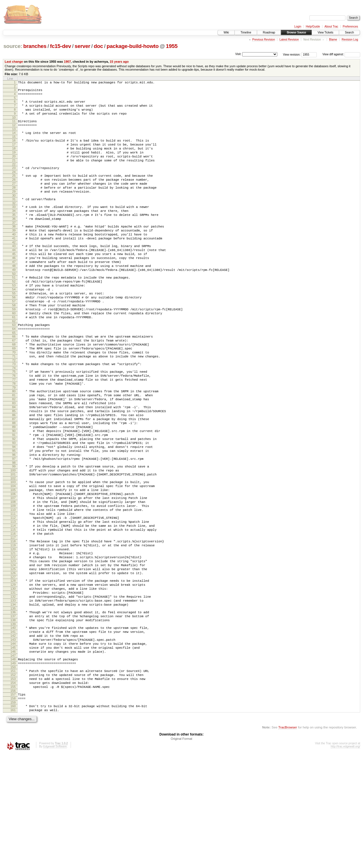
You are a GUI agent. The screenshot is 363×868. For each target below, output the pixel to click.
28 (14, 205)
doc (99, 46)
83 (14, 458)
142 (13, 736)
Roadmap (269, 32)
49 (14, 301)
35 (14, 236)
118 (13, 624)
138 (13, 718)
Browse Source (296, 32)
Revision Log (350, 40)
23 (14, 182)
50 (14, 306)
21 (14, 173)
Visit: (238, 54)
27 (14, 200)
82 (14, 454)
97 (14, 526)
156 (13, 801)
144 (13, 746)
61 (14, 358)
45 (14, 282)
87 (14, 478)
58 (14, 344)
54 (14, 324)
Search (349, 32)
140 (13, 726)
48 (14, 296)
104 (13, 557)
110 (13, 586)
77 (14, 431)
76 (14, 426)
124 (13, 653)
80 (14, 444)
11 (14, 127)
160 (13, 818)
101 (13, 544)
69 (14, 394)
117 (13, 620)
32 (14, 223)
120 (13, 633)
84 (14, 463)
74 (14, 417)
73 (14, 412)
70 (14, 399)
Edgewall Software (55, 860)
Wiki (226, 32)
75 (14, 421)
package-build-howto (133, 46)
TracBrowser (288, 841)
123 (13, 648)
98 (14, 531)
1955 (172, 46)
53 (14, 319)
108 (13, 577)
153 (13, 787)
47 (14, 292)
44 (14, 277)
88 (14, 483)
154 (13, 792)
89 (14, 487)
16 (14, 149)
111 (13, 591)
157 (13, 805)
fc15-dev (60, 46)
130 (13, 681)
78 (14, 435)
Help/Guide (313, 27)
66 (14, 380)
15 (14, 145)
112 (13, 596)
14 (14, 140)
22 (14, 178)
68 (14, 389)
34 (14, 231)
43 (14, 272)
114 (13, 606)
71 (14, 404)
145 (13, 751)
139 (13, 723)
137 (13, 713)
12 (14, 132)
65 (14, 376)
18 (14, 159)
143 (13, 741)
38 (14, 249)
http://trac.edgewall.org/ (345, 860)
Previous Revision (263, 40)
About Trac (331, 27)
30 (14, 214)
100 (13, 539)
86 (14, 473)
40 (14, 259)
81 (14, 449)
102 (13, 549)
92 (14, 502)
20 (14, 168)
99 (14, 534)
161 (13, 823)
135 (13, 705)
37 (14, 246)
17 (14, 154)
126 (13, 662)
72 (14, 409)
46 (14, 287)
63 (14, 366)
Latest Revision (289, 40)
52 (14, 315)
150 (13, 774)
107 (13, 572)
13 (14, 137)
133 (13, 695)
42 (14, 269)
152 (13, 782)
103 (13, 553)
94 (14, 511)
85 (14, 468)
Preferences (351, 27)
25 (14, 190)
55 (14, 329)
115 (13, 610)
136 (13, 708)
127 (13, 667)
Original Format (181, 853)
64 (14, 371)
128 (13, 671)
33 (14, 226)
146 (13, 755)
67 (14, 385)
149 (13, 769)
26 (14, 195)
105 (13, 562)
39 (14, 254)
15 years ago (119, 62)
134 (13, 700)
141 (13, 731)
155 (13, 797)
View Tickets (325, 32)
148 (13, 764)
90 (14, 492)
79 (14, 440)
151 (13, 777)
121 (13, 638)
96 (14, 521)
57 (14, 339)
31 (14, 218)
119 (13, 629)
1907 (67, 62)
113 (13, 601)
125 (13, 658)
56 (14, 334)
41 (14, 264)
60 (14, 353)
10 (14, 123)
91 (14, 497)
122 (13, 643)
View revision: (292, 54)
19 (14, 163)
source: (13, 46)
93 (14, 507)
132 (13, 690)
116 (13, 615)
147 (13, 760)
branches (35, 46)
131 (13, 685)
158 (13, 810)
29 (14, 209)
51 (14, 310)
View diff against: (341, 54)
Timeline (246, 32)
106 (13, 567)
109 (13, 582)
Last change (14, 62)
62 (14, 363)
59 (14, 348)
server (82, 46)
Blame (333, 40)
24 (14, 186)
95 (14, 516)
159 (13, 815)
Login (298, 27)
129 (13, 676)
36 (14, 241)
